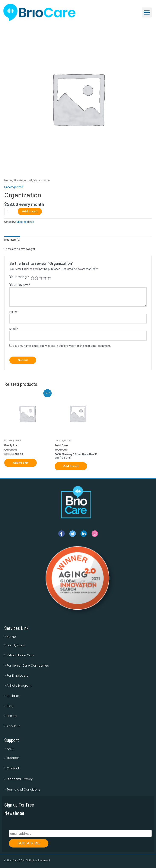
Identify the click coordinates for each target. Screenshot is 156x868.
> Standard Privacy (18, 779)
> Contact (12, 768)
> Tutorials (12, 758)
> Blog (9, 706)
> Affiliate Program (18, 686)
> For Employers (16, 676)
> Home (10, 637)
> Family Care (15, 645)
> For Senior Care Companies (27, 666)
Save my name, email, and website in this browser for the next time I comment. (62, 346)
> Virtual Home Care (19, 655)
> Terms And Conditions (22, 789)
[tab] (12, 240)
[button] (147, 12)
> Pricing (10, 716)
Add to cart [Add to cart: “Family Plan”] (20, 463)
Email (14, 329)
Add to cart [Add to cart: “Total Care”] (71, 466)
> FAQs (9, 749)
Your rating (19, 277)
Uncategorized (23, 180)
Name (14, 312)
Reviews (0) (12, 240)
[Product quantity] (10, 212)
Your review (20, 285)
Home (8, 180)
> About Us (12, 726)
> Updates (12, 696)
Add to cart (30, 211)
